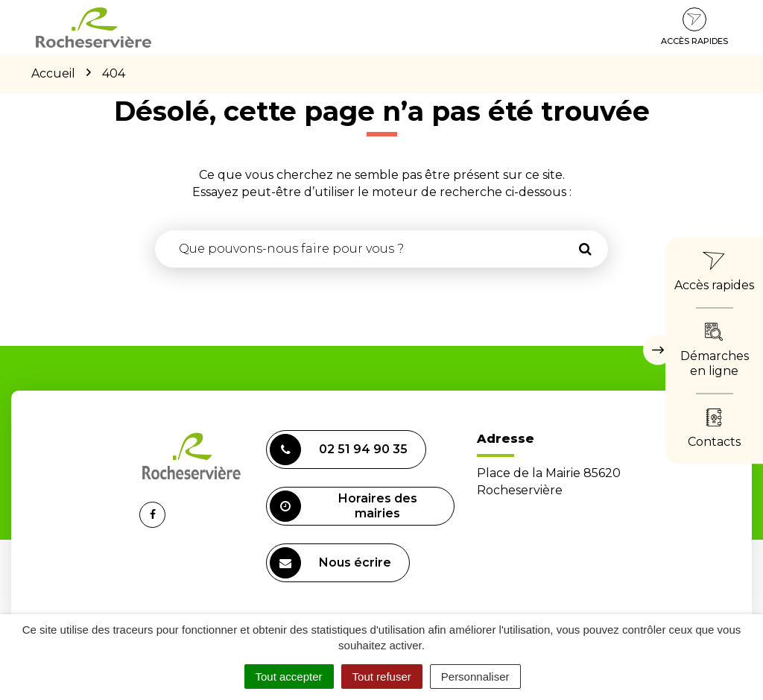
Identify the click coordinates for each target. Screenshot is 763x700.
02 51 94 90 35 (339, 450)
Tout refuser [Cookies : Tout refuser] (382, 677)
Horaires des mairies (343, 506)
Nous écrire (330, 563)
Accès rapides (694, 27)
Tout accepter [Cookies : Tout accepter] (289, 677)
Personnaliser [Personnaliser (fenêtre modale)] (475, 677)
